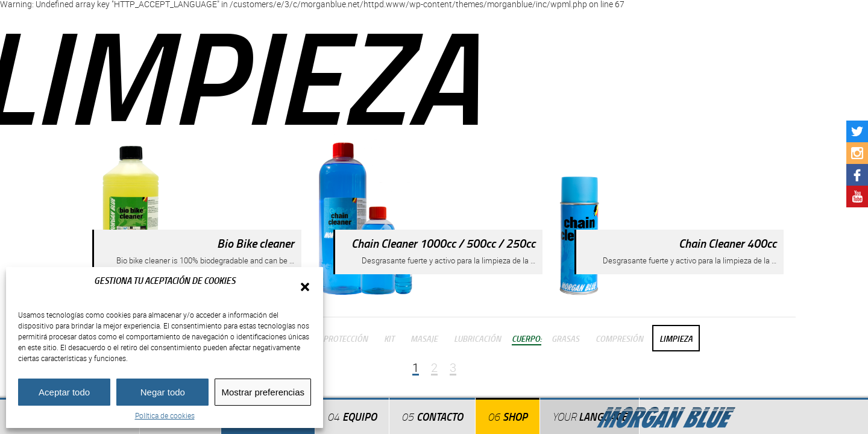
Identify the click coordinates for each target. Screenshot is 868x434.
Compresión (619, 338)
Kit (389, 338)
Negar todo (163, 392)
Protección (345, 338)
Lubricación (477, 338)
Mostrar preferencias (263, 392)
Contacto (440, 417)
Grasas (565, 338)
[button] (305, 287)
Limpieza (676, 338)
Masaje (424, 338)
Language (590, 417)
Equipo (360, 417)
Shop (515, 417)
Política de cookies (165, 415)
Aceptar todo (64, 392)
